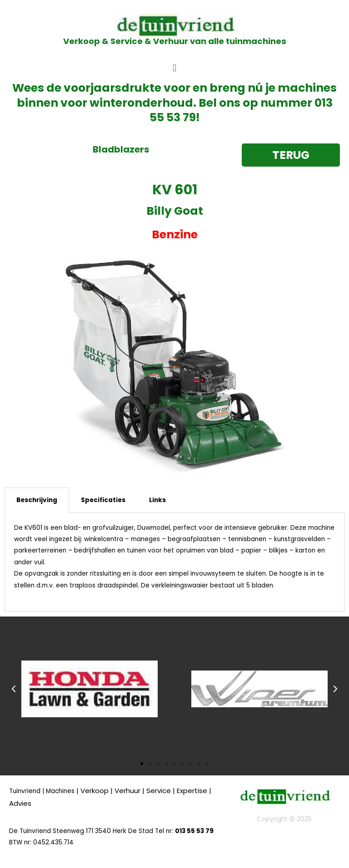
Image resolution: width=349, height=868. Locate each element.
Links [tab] (157, 500)
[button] (174, 68)
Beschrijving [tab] (37, 500)
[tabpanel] (174, 562)
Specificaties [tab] (103, 500)
